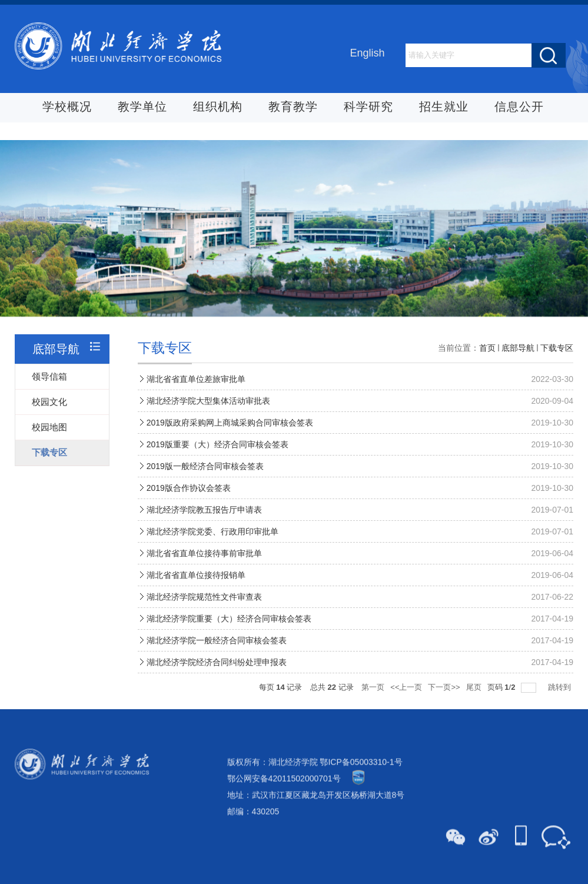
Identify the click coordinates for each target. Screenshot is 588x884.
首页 (487, 360)
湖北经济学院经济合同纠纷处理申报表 (217, 674)
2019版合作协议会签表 (189, 500)
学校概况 (67, 108)
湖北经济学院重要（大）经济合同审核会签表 (229, 631)
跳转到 (561, 699)
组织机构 (218, 108)
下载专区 (557, 360)
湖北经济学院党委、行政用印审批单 (212, 544)
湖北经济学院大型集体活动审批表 (208, 413)
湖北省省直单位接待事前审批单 (204, 566)
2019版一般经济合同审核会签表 (205, 478)
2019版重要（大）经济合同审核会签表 (217, 457)
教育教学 (293, 108)
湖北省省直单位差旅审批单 (196, 391)
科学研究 (368, 108)
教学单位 (142, 108)
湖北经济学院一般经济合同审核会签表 (217, 653)
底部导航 (518, 360)
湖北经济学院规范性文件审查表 (204, 609)
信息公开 (519, 108)
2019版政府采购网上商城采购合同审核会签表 (230, 435)
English (367, 54)
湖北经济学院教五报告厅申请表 (204, 522)
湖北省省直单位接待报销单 (196, 587)
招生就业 (444, 108)
